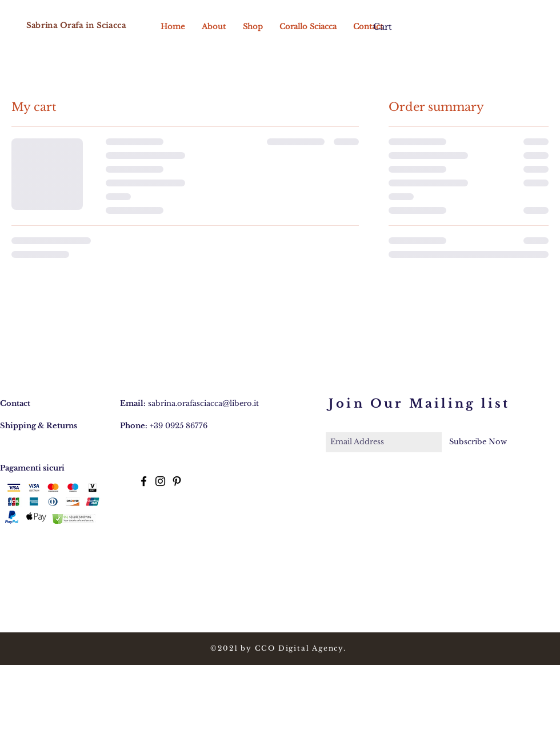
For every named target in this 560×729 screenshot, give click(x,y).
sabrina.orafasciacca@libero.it (203, 403)
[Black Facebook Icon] (144, 481)
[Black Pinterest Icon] (177, 481)
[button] (387, 27)
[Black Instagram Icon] (160, 481)
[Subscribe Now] (478, 442)
